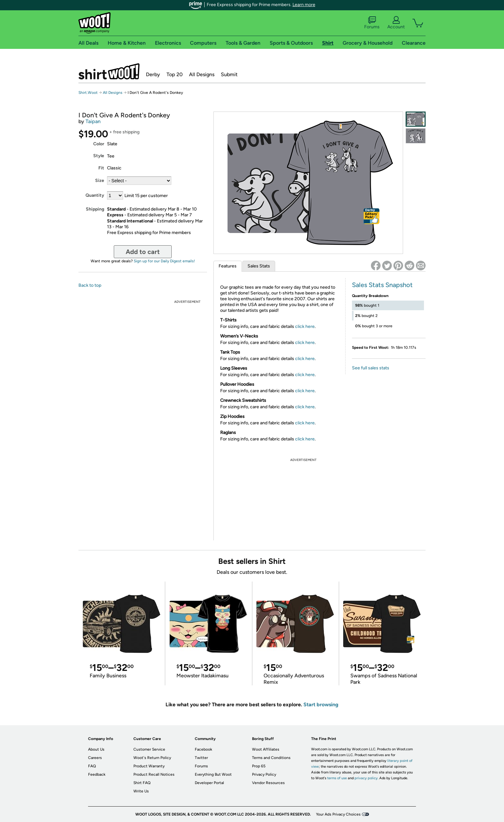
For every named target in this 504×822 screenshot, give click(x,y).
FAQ (92, 766)
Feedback (97, 774)
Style (99, 156)
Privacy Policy (264, 774)
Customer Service (149, 749)
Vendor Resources (268, 783)
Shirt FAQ (142, 783)
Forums (372, 23)
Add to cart (143, 252)
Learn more (304, 5)
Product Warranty (149, 766)
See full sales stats (371, 368)
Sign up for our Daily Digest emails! (164, 261)
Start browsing (321, 705)
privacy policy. (366, 778)
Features (228, 266)
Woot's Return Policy (152, 758)
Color (99, 144)
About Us (96, 749)
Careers (95, 758)
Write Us (141, 791)
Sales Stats (259, 266)
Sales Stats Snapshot (382, 285)
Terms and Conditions (271, 758)
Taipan (93, 121)
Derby (153, 74)
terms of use (337, 778)
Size (100, 181)
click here (305, 326)
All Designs (202, 74)
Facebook (203, 749)
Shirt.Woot (109, 71)
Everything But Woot (213, 774)
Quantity (95, 195)
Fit (101, 168)
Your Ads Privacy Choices (338, 814)
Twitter (201, 758)
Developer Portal (209, 783)
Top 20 (175, 74)
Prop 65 (259, 766)
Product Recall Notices (154, 774)
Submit (229, 74)
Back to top (90, 285)
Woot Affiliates (266, 749)
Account (396, 23)
